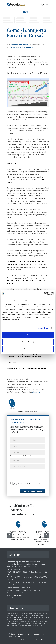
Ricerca (38, 640)
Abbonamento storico (19, 45)
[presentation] (27, 475)
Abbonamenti (18, 640)
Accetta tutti (28, 335)
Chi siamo (10, 640)
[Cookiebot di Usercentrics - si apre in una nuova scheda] (44, 293)
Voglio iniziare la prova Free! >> (33, 491)
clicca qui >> (37, 392)
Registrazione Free (29, 640)
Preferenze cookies (38, 634)
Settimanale (44, 640)
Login (44, 5)
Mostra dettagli (44, 328)
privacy (14, 485)
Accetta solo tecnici (28, 349)
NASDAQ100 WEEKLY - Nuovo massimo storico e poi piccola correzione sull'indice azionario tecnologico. (18, 536)
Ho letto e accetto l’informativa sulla (27, 484)
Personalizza (28, 342)
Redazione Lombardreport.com (23, 47)
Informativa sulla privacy (14, 634)
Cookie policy (27, 634)
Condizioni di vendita (13, 636)
